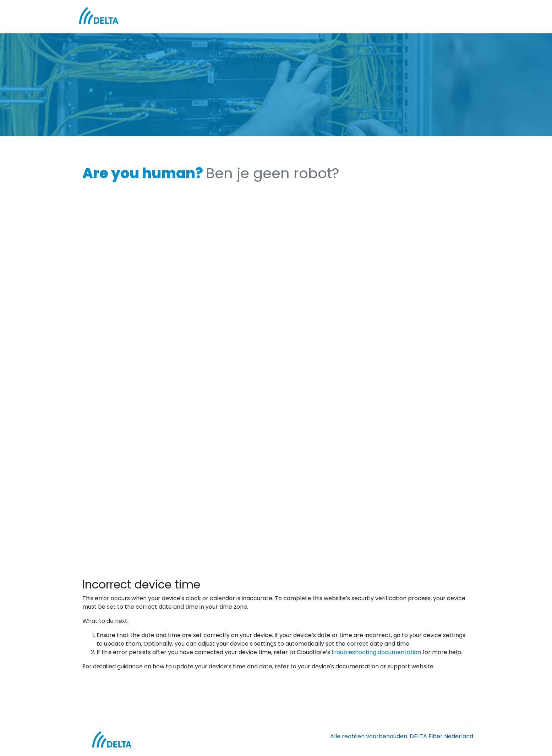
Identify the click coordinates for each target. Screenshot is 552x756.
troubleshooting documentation (376, 652)
